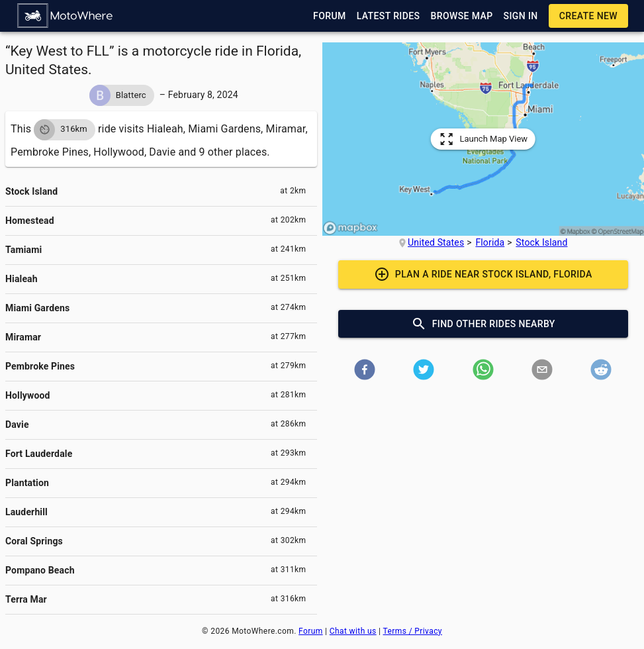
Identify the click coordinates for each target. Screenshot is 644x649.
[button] (66, 16)
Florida (490, 242)
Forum (311, 631)
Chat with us (353, 631)
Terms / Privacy (413, 631)
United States (436, 242)
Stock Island (541, 242)
